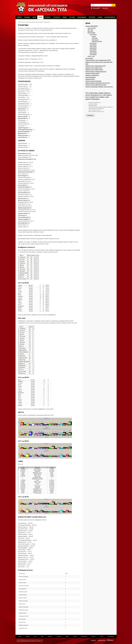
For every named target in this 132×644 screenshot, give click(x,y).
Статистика (95, 38)
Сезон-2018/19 (93, 53)
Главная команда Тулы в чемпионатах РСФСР (98, 60)
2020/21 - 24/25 (91, 56)
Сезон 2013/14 (93, 45)
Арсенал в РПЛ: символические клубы (96, 85)
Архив (24, 22)
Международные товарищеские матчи (96, 72)
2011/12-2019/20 (39, 22)
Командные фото (90, 79)
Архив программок (90, 77)
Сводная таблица (92, 28)
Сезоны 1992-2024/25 (30, 22)
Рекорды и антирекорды (92, 75)
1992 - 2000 (90, 30)
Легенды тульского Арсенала (93, 81)
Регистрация (105, 8)
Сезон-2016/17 (93, 50)
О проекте (93, 640)
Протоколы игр (95, 40)
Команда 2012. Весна (97, 41)
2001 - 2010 (90, 31)
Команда (94, 37)
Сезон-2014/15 (93, 46)
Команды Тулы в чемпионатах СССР (96, 66)
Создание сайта (101, 640)
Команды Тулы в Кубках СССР (94, 68)
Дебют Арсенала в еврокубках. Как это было (98, 83)
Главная (20, 22)
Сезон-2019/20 (93, 55)
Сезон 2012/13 (93, 43)
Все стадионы (89, 58)
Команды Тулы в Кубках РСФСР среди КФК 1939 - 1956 (99, 63)
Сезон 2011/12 (47, 22)
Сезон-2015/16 (93, 48)
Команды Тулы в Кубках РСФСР (94, 70)
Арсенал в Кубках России (92, 73)
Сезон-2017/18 (93, 51)
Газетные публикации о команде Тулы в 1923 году (99, 87)
